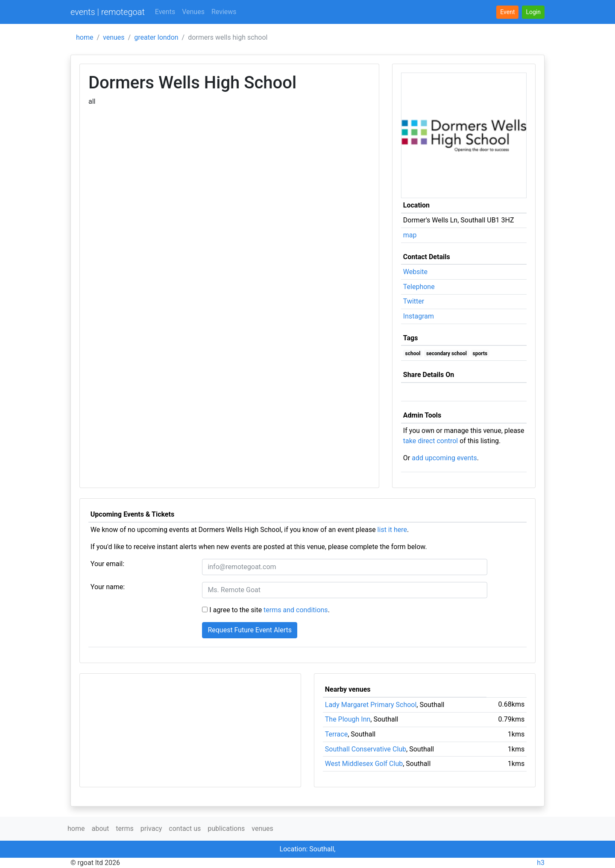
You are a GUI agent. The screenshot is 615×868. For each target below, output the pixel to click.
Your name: (108, 587)
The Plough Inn (348, 719)
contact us (185, 829)
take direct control (430, 441)
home (85, 37)
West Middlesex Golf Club (364, 764)
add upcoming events (444, 458)
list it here (392, 530)
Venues (193, 12)
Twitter (414, 301)
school (413, 354)
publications (226, 829)
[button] (533, 12)
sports (480, 354)
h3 (541, 863)
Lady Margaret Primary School (371, 705)
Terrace (336, 734)
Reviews (224, 12)
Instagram (419, 316)
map (410, 235)
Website (415, 272)
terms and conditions (296, 610)
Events (165, 12)
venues (114, 37)
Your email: (107, 564)
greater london (156, 37)
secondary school (447, 354)
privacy (151, 829)
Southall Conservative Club (366, 749)
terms (124, 829)
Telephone (419, 287)
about (100, 829)
